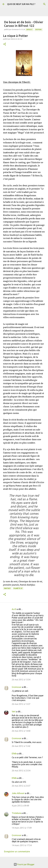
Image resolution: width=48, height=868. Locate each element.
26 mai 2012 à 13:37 (21, 704)
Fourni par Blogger (24, 864)
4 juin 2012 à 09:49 (20, 806)
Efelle (14, 754)
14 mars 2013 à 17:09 (22, 828)
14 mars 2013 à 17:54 (22, 845)
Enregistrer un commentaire (17, 852)
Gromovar (17, 687)
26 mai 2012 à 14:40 (21, 731)
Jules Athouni (18, 793)
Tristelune (16, 813)
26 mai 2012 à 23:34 (21, 771)
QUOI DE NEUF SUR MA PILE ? (21, 4)
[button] (5, 44)
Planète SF (18, 588)
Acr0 (14, 609)
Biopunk (39, 30)
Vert (14, 712)
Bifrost (30, 30)
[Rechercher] (44, 4)
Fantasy (7, 588)
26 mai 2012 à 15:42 (21, 746)
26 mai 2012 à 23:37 (21, 786)
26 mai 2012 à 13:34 (21, 680)
